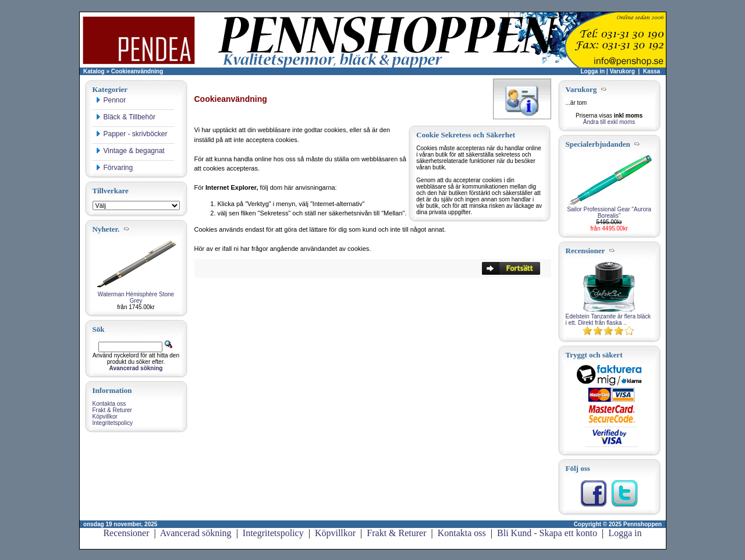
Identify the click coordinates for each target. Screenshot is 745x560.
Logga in (593, 71)
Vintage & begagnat (130, 151)
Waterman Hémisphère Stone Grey (136, 297)
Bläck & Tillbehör (125, 117)
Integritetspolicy (113, 423)
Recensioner (126, 533)
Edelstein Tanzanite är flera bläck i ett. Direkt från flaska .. (609, 320)
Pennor (111, 100)
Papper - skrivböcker (132, 134)
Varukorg (622, 71)
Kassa (652, 71)
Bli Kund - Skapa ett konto (547, 533)
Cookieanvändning (137, 71)
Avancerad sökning (196, 533)
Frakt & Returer (112, 410)
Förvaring (114, 168)
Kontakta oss (109, 404)
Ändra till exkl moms (609, 122)
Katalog (94, 71)
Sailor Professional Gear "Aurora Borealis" (609, 212)
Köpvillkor (105, 417)
